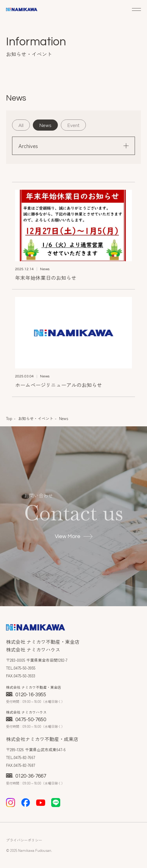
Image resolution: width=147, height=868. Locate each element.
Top (9, 418)
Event (73, 125)
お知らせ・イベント (36, 418)
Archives (73, 146)
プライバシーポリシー (24, 840)
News (45, 125)
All (21, 125)
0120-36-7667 (26, 776)
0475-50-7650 (26, 720)
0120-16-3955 (26, 695)
